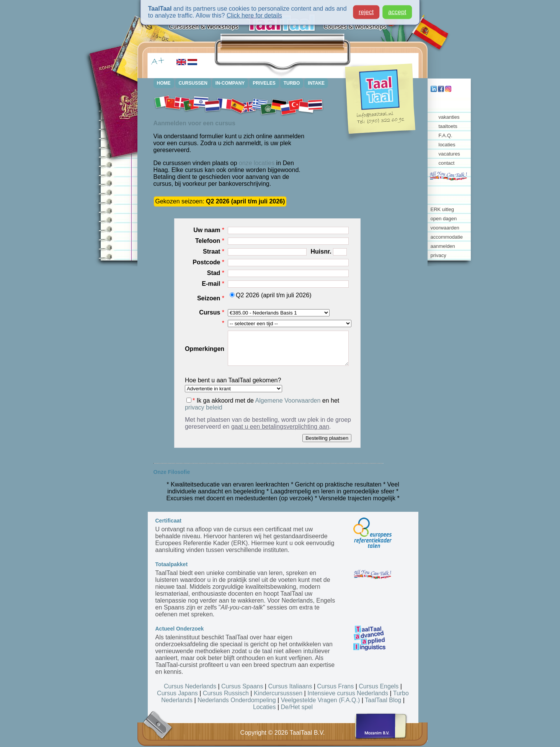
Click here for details (254, 13)
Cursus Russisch (226, 693)
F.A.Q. (446, 135)
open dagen (444, 219)
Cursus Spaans (242, 686)
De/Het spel (297, 707)
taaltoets (448, 126)
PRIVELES (264, 83)
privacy (438, 255)
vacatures (449, 154)
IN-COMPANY (230, 83)
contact (447, 163)
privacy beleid (204, 407)
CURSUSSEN (193, 83)
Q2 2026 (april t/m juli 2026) (270, 295)
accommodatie (447, 237)
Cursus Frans (335, 686)
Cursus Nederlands (190, 686)
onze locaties (257, 163)
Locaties (264, 707)
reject (366, 9)
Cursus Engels (379, 686)
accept (397, 9)
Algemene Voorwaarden (288, 401)
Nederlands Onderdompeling (237, 700)
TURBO (292, 83)
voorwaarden (445, 228)
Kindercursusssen (278, 693)
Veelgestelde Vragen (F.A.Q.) (321, 700)
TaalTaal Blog (383, 700)
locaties (447, 145)
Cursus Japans (177, 693)
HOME (164, 83)
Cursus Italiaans (290, 686)
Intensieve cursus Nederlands (348, 693)
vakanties (449, 117)
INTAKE (316, 83)
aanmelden (443, 246)
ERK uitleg (442, 209)
